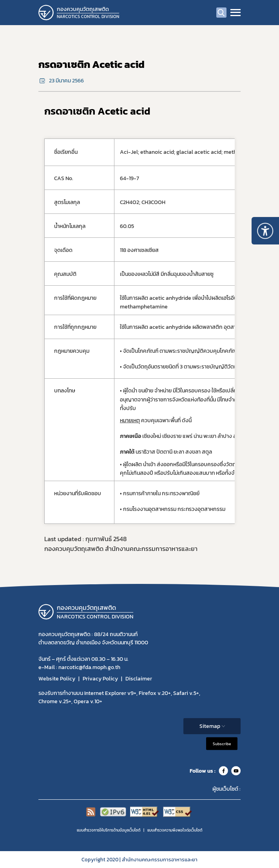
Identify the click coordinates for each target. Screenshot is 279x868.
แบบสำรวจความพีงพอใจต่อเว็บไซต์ (175, 830)
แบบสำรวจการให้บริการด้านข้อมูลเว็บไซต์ (109, 830)
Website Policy (57, 679)
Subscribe (222, 744)
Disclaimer (139, 679)
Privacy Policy (100, 679)
